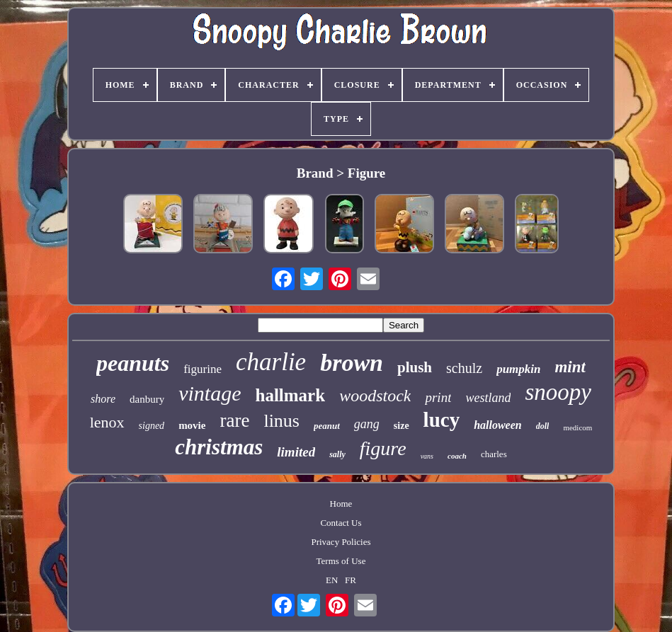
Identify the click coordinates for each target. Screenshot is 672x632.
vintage (210, 393)
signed (152, 426)
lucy (442, 420)
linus (281, 421)
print (438, 397)
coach (457, 456)
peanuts (133, 363)
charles (494, 454)
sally (337, 454)
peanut (327, 426)
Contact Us (341, 523)
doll (543, 426)
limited (296, 452)
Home (341, 504)
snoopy (558, 392)
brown (352, 363)
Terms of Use (341, 561)
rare (234, 420)
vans (427, 456)
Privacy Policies (341, 542)
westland (488, 398)
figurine (203, 369)
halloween (498, 425)
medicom (577, 427)
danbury (147, 399)
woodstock (375, 396)
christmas (219, 447)
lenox (107, 422)
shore (103, 399)
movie (192, 425)
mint (570, 367)
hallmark (291, 395)
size (402, 426)
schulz (464, 368)
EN (332, 580)
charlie (271, 362)
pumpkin (518, 369)
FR (351, 580)
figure (383, 448)
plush (415, 367)
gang (367, 424)
